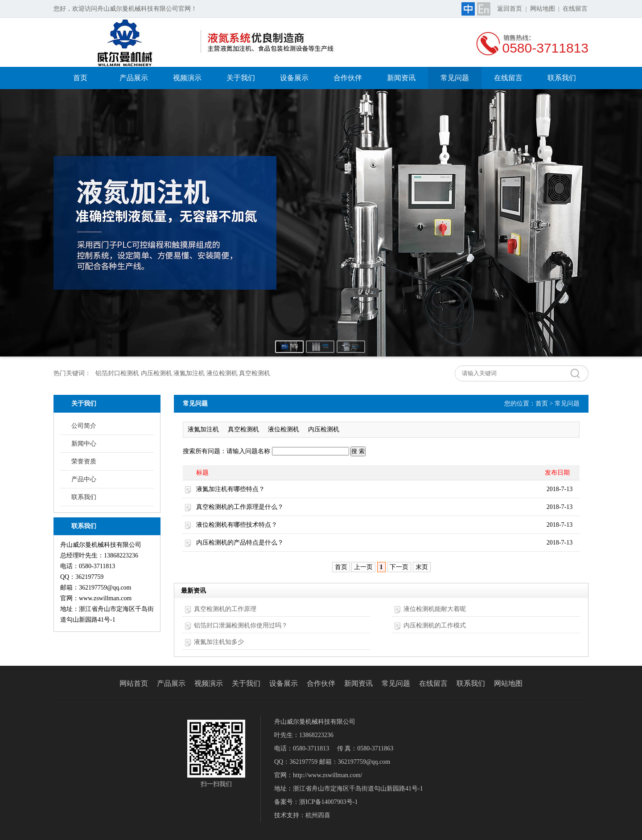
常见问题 (455, 78)
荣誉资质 (84, 461)
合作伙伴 (348, 78)
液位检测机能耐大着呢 (435, 609)
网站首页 (134, 683)
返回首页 (510, 9)
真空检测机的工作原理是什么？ (240, 507)
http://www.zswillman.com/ (327, 775)
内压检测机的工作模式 (435, 625)
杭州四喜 (318, 815)
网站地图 (543, 9)
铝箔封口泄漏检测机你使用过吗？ (241, 625)
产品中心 (84, 479)
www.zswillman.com (105, 598)
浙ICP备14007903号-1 (328, 802)
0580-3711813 (545, 48)
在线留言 (575, 9)
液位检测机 (284, 429)
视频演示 (187, 78)
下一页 (399, 567)
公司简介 (84, 426)
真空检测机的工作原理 (225, 609)
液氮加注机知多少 (219, 642)
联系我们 (562, 78)
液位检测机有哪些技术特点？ (237, 525)
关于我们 (241, 78)
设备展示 (294, 78)
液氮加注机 (203, 429)
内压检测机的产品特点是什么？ (240, 543)
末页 (422, 567)
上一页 (363, 567)
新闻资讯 (401, 78)
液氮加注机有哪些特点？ (230, 489)
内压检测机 (324, 429)
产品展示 (134, 78)
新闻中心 (84, 444)
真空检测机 (243, 429)
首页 (80, 78)
